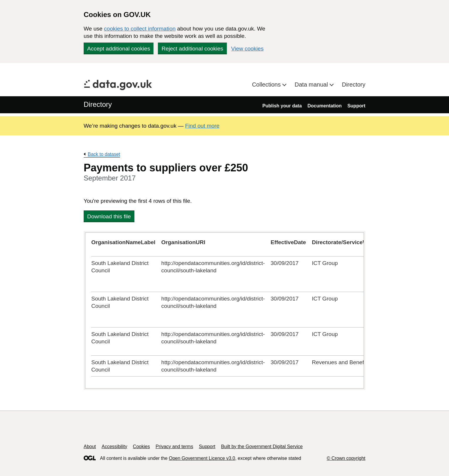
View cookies (248, 49)
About (90, 447)
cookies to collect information (140, 29)
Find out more (202, 126)
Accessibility (114, 447)
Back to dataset (104, 154)
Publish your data (282, 106)
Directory (354, 85)
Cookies (141, 447)
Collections (267, 85)
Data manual (312, 85)
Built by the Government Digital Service (262, 447)
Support (356, 106)
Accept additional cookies (119, 49)
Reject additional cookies (192, 49)
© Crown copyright (346, 458)
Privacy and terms (174, 447)
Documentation (325, 106)
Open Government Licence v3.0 (202, 458)
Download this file (109, 216)
